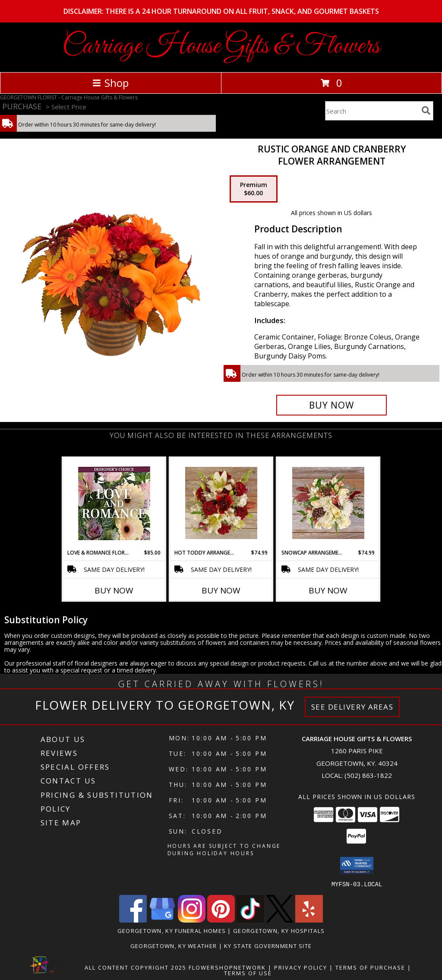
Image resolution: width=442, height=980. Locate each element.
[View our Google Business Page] (162, 920)
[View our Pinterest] (221, 920)
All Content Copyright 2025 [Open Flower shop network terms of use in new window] (136, 967)
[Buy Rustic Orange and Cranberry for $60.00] (331, 405)
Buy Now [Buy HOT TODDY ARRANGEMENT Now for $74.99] (221, 590)
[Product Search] (372, 111)
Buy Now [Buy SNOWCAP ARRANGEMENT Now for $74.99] (328, 590)
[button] (357, 866)
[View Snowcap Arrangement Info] (328, 503)
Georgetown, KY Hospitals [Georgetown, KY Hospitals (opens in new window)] (279, 930)
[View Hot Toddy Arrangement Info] (221, 503)
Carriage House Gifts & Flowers (221, 46)
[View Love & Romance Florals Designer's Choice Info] (114, 503)
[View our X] (280, 920)
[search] (426, 111)
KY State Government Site (268, 945)
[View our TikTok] (250, 920)
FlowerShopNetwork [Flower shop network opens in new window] (227, 967)
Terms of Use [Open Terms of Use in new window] (248, 973)
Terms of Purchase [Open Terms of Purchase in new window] (370, 967)
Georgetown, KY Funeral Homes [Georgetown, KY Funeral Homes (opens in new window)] (172, 930)
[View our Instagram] (192, 920)
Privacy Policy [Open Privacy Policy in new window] (301, 967)
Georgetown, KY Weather (174, 945)
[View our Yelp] (309, 920)
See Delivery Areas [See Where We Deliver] (352, 707)
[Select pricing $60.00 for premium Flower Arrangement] (254, 189)
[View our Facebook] (133, 920)
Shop (110, 83)
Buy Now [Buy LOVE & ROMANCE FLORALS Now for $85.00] (114, 590)
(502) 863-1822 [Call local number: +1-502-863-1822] (368, 775)
